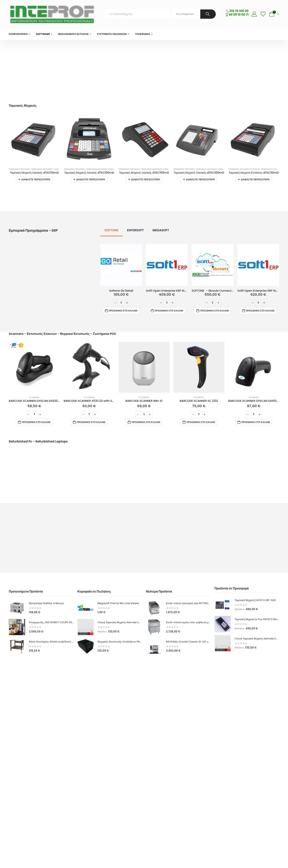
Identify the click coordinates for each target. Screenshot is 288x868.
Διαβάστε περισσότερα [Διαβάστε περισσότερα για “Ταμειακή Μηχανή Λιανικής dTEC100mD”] (91, 179)
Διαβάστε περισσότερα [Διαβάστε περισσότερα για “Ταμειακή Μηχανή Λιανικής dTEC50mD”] (36, 179)
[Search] (208, 14)
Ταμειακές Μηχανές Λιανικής (47, 169)
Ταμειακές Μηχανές (20, 169)
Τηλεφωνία (143, 34)
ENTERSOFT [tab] (136, 230)
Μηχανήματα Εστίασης (73, 34)
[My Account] (254, 14)
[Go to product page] (34, 139)
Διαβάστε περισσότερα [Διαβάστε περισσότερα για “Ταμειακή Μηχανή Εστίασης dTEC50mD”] (255, 179)
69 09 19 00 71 (239, 15)
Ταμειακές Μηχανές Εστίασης (244, 169)
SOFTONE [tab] (111, 230)
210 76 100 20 (239, 11)
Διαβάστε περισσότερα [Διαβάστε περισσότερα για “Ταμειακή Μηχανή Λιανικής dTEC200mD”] (200, 179)
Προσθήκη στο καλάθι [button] (123, 311)
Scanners (34, 397)
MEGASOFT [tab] (161, 230)
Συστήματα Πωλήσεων (112, 34)
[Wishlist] (263, 14)
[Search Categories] (186, 14)
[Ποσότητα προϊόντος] (121, 303)
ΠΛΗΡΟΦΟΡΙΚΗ (18, 34)
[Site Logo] (52, 14)
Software (43, 34)
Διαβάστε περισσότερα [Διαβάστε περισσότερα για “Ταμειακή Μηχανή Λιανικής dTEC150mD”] (145, 179)
